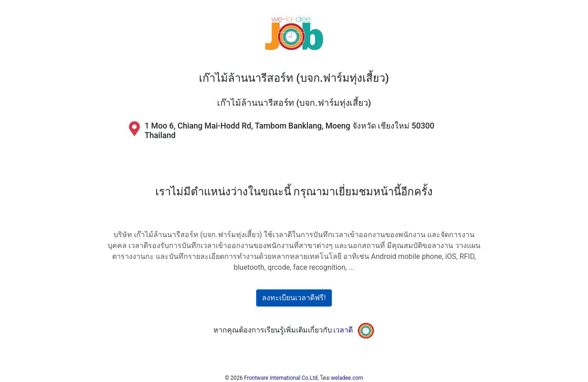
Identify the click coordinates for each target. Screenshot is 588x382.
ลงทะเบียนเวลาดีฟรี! (294, 298)
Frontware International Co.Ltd (281, 378)
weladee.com (347, 378)
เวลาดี (343, 330)
